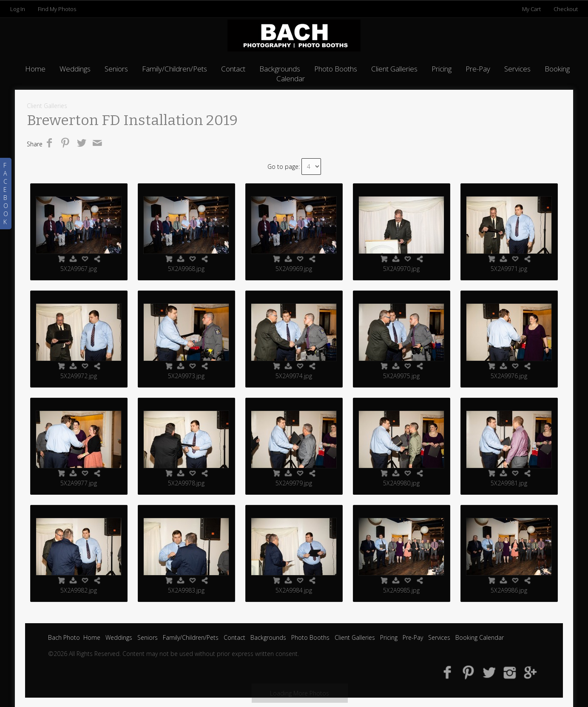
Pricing (442, 69)
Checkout (566, 9)
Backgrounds (280, 69)
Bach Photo (64, 637)
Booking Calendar (480, 637)
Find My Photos (57, 9)
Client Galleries (394, 69)
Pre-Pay (478, 69)
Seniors (116, 69)
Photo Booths (336, 69)
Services (517, 69)
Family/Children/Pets (175, 69)
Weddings (75, 69)
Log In (18, 9)
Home (35, 69)
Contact (233, 69)
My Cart (532, 9)
